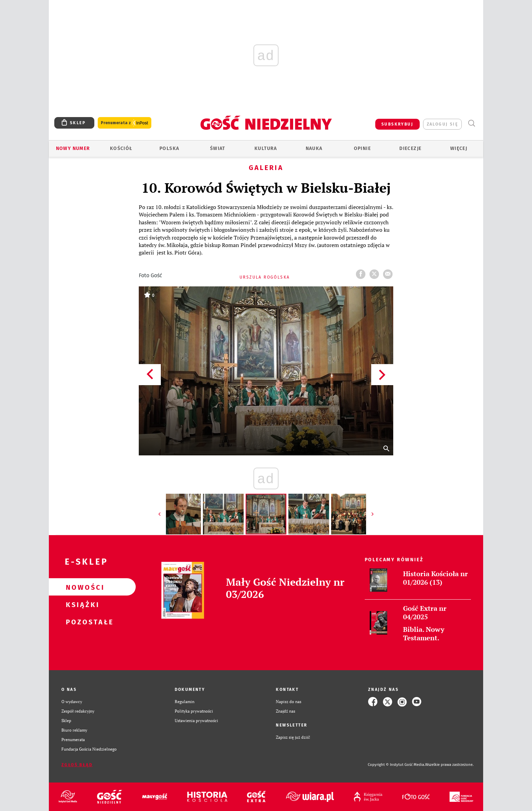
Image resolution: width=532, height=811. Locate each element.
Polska (169, 148)
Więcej (459, 148)
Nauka (314, 148)
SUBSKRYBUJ (397, 124)
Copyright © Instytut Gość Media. (396, 765)
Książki (81, 604)
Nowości (81, 587)
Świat (218, 148)
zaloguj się (442, 124)
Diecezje (410, 148)
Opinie (362, 148)
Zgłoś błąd (77, 765)
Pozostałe (81, 622)
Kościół (121, 148)
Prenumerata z (125, 123)
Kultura (266, 148)
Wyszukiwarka (471, 123)
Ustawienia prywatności (196, 721)
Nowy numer (73, 148)
